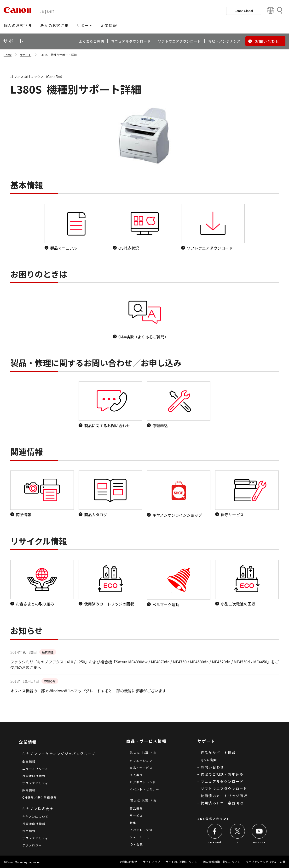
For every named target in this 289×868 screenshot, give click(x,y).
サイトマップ (151, 862)
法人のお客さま (143, 753)
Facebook (215, 842)
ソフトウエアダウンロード (224, 789)
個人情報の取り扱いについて (221, 862)
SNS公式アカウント (214, 819)
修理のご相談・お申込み (222, 774)
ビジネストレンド (143, 782)
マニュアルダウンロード (222, 781)
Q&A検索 (209, 760)
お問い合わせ (212, 767)
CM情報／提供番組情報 (40, 797)
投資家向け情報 (34, 776)
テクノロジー (32, 845)
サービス (136, 815)
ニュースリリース (35, 769)
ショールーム (139, 837)
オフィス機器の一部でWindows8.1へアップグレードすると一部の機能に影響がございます (88, 691)
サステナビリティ (35, 783)
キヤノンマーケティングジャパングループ (59, 754)
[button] (18, 25)
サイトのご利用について (181, 862)
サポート (26, 55)
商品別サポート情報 (218, 753)
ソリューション (141, 760)
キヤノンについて (35, 816)
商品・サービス (141, 768)
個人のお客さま (143, 801)
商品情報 (136, 808)
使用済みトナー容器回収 (222, 803)
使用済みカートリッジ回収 (224, 796)
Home (8, 55)
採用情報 (29, 790)
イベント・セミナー (144, 789)
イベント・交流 (141, 830)
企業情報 (29, 761)
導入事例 (136, 775)
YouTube (259, 842)
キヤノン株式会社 (38, 809)
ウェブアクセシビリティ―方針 (266, 862)
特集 (133, 823)
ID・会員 (136, 844)
